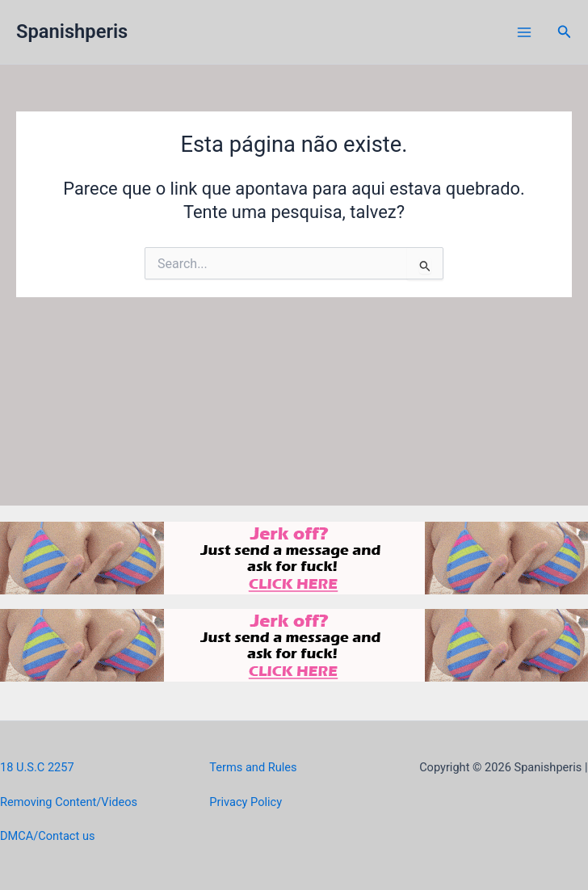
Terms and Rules (253, 767)
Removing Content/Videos (69, 802)
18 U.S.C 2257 (37, 767)
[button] (565, 32)
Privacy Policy (246, 802)
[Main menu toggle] (524, 32)
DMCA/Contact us (47, 836)
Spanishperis (72, 31)
